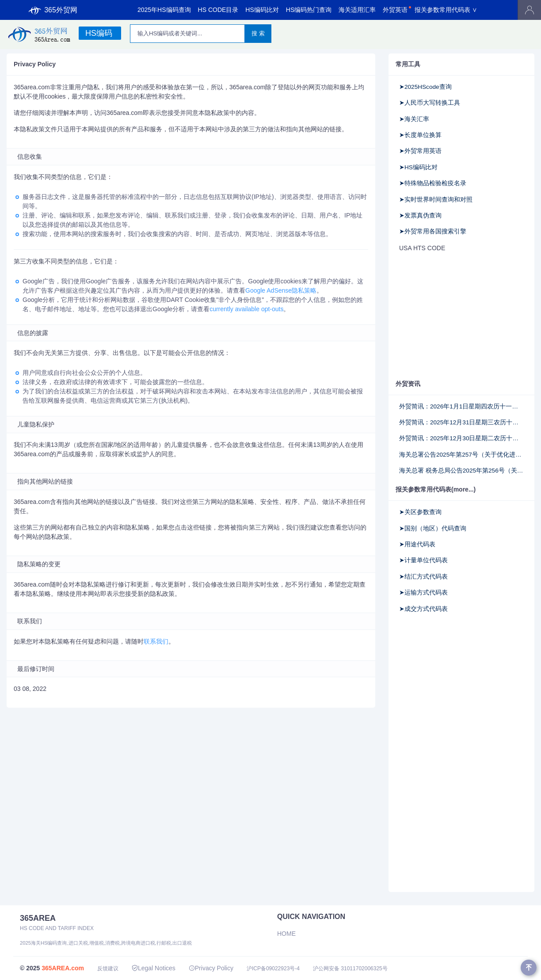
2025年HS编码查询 (164, 10)
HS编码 (99, 33)
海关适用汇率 (357, 10)
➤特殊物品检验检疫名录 (433, 183)
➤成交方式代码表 (423, 609)
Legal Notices (154, 968)
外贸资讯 (408, 384)
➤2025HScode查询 (425, 87)
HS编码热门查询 (309, 10)
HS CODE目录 (218, 10)
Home (286, 934)
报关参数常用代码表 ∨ (446, 10)
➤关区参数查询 (420, 512)
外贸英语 (395, 10)
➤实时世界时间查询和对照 (436, 200)
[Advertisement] (455, 315)
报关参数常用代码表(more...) (436, 489)
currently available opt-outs (246, 309)
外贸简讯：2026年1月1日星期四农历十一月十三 (461, 406)
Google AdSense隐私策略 (281, 290)
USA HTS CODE (422, 248)
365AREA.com (63, 968)
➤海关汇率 (414, 119)
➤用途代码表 (417, 544)
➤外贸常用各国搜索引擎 (433, 231)
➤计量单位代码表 (423, 560)
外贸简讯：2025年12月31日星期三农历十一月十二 (461, 422)
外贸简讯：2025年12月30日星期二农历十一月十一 (461, 438)
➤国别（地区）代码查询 (433, 528)
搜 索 (258, 33)
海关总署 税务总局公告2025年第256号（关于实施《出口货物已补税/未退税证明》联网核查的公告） (461, 471)
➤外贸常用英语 (420, 151)
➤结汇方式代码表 (423, 577)
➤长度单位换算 (420, 135)
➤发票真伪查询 (420, 215)
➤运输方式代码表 (423, 593)
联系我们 (156, 641)
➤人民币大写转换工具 (430, 103)
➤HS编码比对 (418, 167)
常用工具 (408, 64)
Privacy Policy (211, 968)
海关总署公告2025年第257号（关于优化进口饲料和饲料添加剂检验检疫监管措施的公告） (461, 455)
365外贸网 (53, 10)
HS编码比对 (262, 10)
